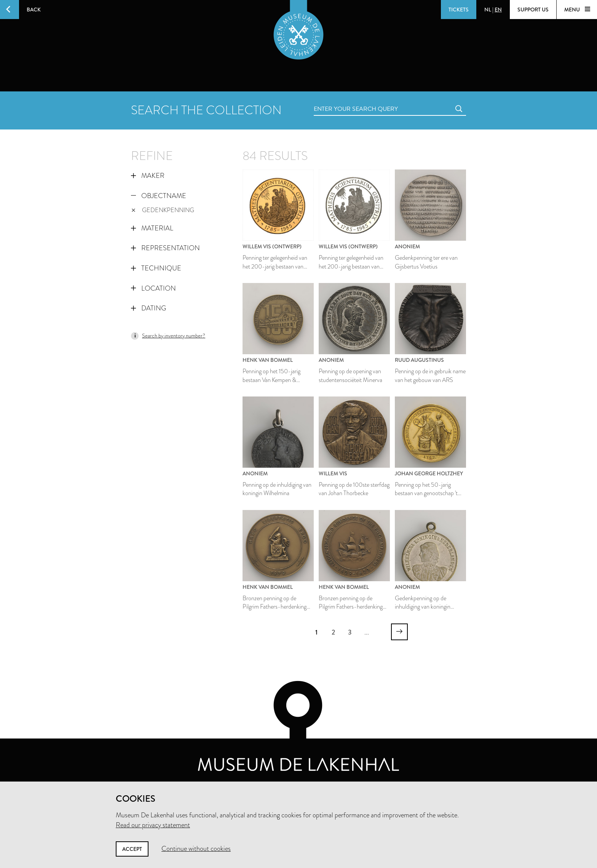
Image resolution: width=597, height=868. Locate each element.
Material (152, 228)
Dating (148, 308)
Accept (132, 849)
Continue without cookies (196, 849)
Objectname (159, 196)
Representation (165, 248)
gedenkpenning (163, 210)
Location (153, 288)
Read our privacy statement (153, 825)
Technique (156, 268)
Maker (148, 176)
